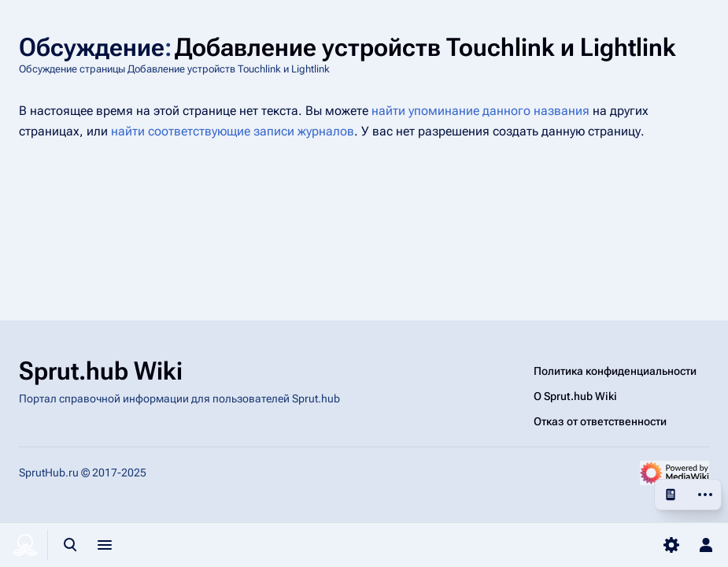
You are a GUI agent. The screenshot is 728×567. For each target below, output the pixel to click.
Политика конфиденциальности (615, 371)
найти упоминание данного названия (480, 111)
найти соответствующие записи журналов (233, 131)
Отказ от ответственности (600, 421)
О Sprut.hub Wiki (575, 396)
